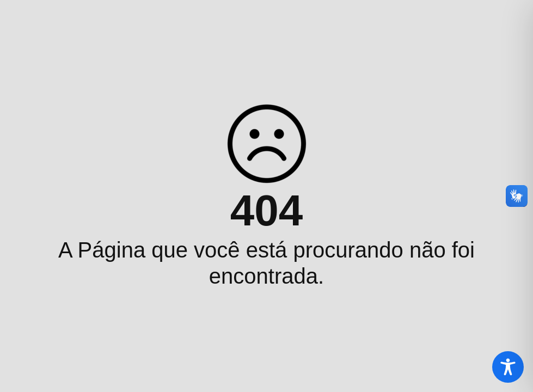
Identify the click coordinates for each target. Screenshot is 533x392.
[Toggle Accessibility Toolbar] (508, 367)
